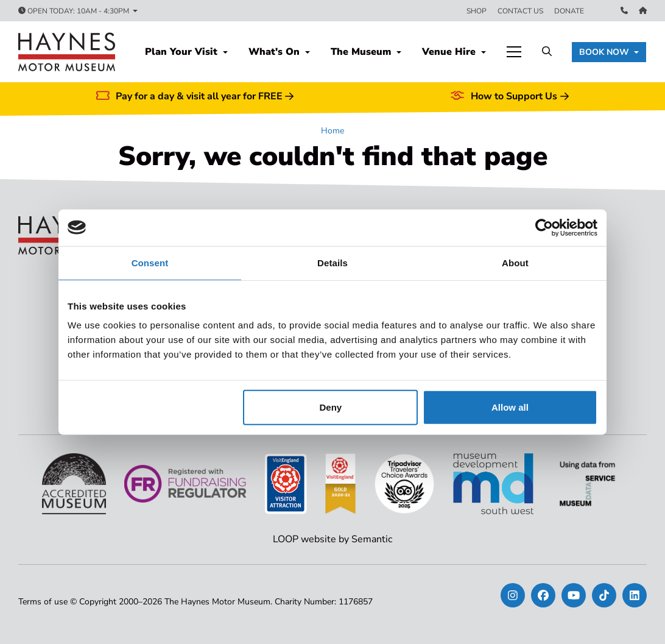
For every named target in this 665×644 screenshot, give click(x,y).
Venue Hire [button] (450, 52)
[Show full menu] (514, 52)
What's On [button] (276, 52)
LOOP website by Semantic (332, 539)
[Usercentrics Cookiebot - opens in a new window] (544, 227)
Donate (569, 11)
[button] (609, 52)
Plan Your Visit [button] (183, 52)
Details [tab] (332, 262)
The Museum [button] (362, 52)
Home (332, 131)
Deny (331, 407)
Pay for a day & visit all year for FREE (195, 97)
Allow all (510, 407)
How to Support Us (509, 97)
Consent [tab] (150, 262)
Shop (477, 11)
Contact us (520, 11)
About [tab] (515, 262)
